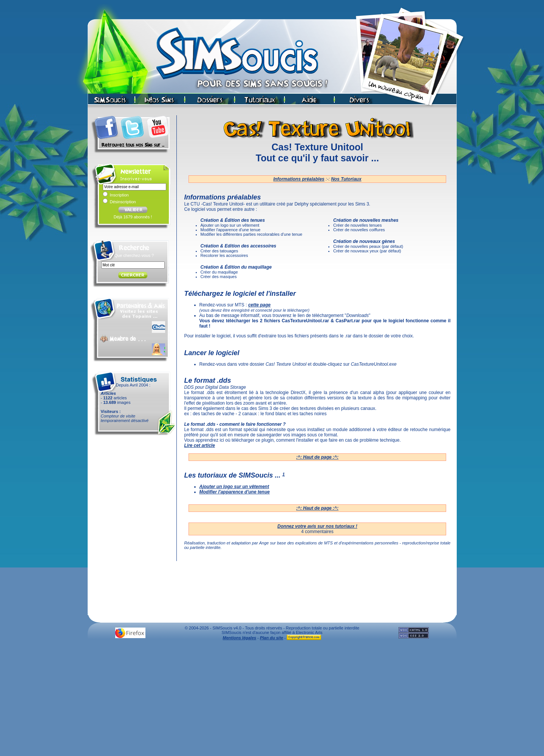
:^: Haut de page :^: (317, 457)
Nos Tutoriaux (346, 179)
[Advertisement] (272, 700)
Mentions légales (240, 638)
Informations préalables (299, 179)
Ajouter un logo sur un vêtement (234, 487)
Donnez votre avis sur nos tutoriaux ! (317, 526)
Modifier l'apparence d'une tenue (235, 492)
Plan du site (272, 638)
